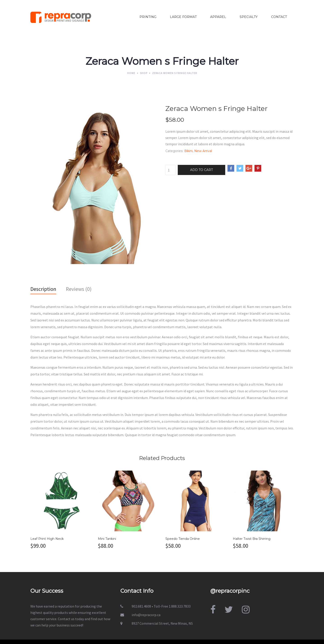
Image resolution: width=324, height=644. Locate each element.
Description (43, 289)
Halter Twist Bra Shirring (252, 539)
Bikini (188, 151)
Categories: (174, 151)
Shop (144, 73)
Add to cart (201, 170)
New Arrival (203, 151)
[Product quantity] (170, 170)
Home (131, 73)
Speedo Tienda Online (183, 539)
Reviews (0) (79, 289)
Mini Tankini (107, 539)
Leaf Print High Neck (47, 539)
